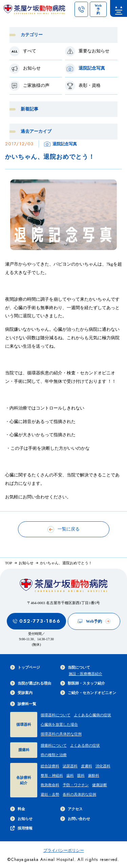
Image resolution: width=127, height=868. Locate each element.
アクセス (71, 809)
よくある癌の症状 (85, 745)
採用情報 (21, 828)
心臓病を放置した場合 (59, 724)
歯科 (70, 775)
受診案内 (21, 693)
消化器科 (103, 766)
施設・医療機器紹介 (86, 674)
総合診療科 (50, 766)
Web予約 (94, 621)
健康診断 (100, 785)
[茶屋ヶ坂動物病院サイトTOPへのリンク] (34, 11)
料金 (18, 809)
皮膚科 (87, 766)
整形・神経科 (52, 775)
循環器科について (56, 715)
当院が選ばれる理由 (31, 683)
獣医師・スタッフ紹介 (83, 683)
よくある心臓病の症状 (92, 715)
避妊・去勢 (50, 794)
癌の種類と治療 (54, 755)
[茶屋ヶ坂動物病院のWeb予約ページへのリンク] (98, 9)
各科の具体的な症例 (79, 794)
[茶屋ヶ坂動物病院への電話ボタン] (81, 9)
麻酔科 (94, 775)
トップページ (25, 667)
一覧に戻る (63, 529)
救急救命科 (50, 785)
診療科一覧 (23, 704)
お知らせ (21, 819)
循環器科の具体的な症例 (61, 734)
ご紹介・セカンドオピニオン (88, 693)
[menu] (119, 8)
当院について (75, 667)
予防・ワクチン (76, 785)
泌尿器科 (70, 766)
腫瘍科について (54, 745)
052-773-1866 (36, 621)
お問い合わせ (75, 819)
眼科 (81, 775)
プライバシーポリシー (64, 850)
